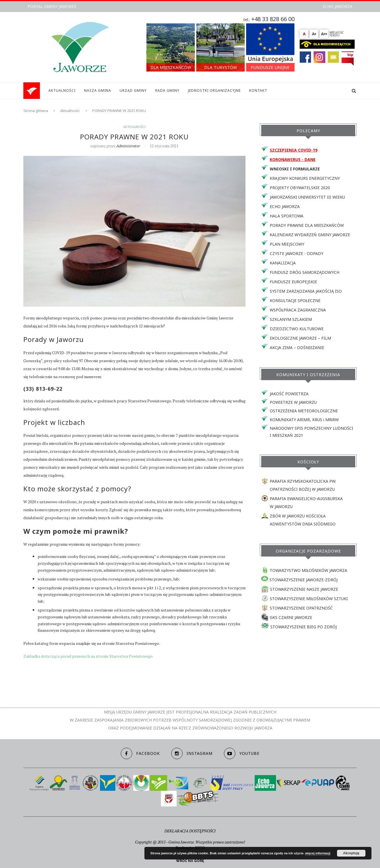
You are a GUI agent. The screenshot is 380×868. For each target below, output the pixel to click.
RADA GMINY (167, 90)
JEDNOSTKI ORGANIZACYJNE (214, 90)
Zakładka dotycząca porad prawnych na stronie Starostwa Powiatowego (88, 656)
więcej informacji (318, 853)
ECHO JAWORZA (337, 6)
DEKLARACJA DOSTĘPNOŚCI (190, 831)
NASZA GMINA (98, 90)
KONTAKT (258, 90)
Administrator (128, 146)
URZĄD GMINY (133, 90)
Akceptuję (351, 853)
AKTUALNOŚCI (62, 90)
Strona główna (36, 111)
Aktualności (70, 111)
